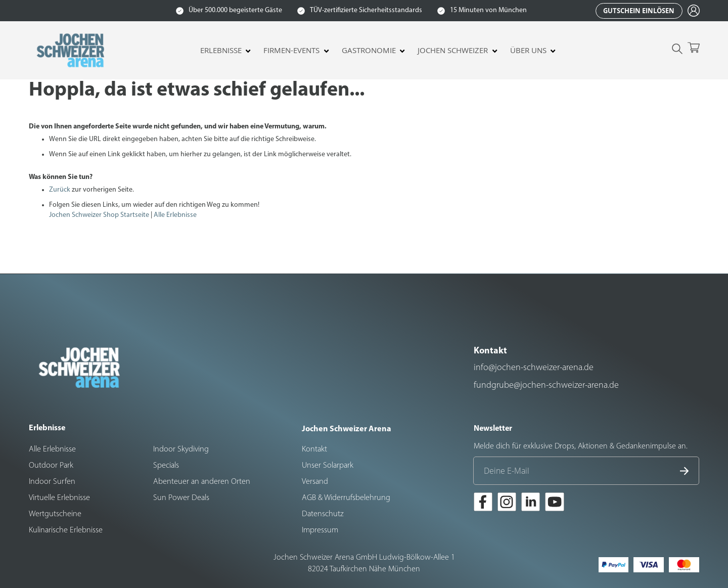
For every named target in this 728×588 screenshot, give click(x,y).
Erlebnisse (221, 50)
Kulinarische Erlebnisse (66, 530)
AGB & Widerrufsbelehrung (346, 498)
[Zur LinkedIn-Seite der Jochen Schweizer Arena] (531, 504)
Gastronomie (369, 50)
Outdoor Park (51, 466)
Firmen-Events (291, 50)
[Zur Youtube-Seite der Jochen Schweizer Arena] (554, 504)
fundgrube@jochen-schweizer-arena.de (546, 386)
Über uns (528, 50)
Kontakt (314, 449)
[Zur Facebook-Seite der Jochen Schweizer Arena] (483, 504)
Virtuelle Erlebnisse (59, 498)
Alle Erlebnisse (175, 215)
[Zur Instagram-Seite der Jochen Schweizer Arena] (507, 504)
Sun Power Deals (181, 498)
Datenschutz (323, 514)
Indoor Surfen (52, 482)
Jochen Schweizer (453, 50)
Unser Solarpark (328, 466)
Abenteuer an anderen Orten (202, 482)
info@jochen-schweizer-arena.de (534, 368)
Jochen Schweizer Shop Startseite (99, 215)
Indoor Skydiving (181, 449)
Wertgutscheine (55, 514)
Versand (315, 482)
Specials (166, 466)
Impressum (320, 530)
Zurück (60, 190)
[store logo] (72, 50)
